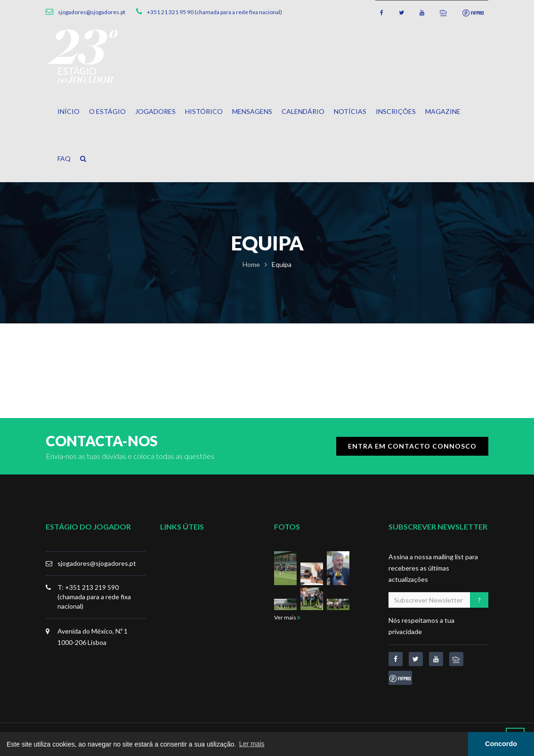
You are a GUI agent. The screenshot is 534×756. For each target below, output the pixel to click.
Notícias (350, 111)
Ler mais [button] (252, 744)
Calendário (303, 111)
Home (251, 264)
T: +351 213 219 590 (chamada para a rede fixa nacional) (94, 597)
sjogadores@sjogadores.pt (97, 563)
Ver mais (287, 617)
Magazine (443, 111)
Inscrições (396, 111)
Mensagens (252, 111)
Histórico (204, 111)
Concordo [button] (501, 744)
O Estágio (107, 111)
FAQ (64, 158)
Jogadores (155, 111)
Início (69, 111)
